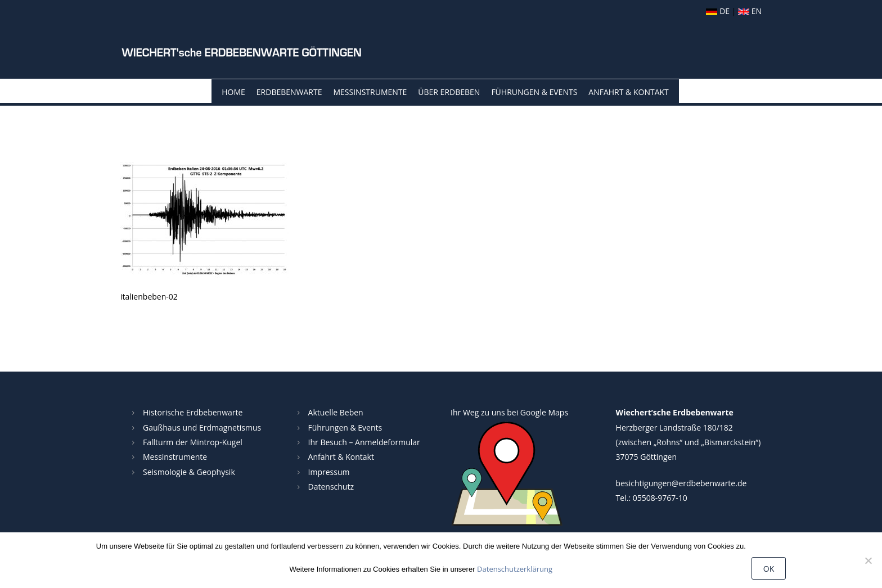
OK (769, 569)
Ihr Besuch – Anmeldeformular (364, 442)
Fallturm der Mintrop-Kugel (193, 442)
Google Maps (544, 412)
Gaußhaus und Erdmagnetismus (202, 428)
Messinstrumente (370, 92)
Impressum (329, 472)
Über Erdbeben (449, 92)
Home (233, 92)
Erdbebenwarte (289, 92)
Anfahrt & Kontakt (628, 92)
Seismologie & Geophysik (189, 472)
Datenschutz (331, 487)
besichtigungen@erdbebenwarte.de (681, 483)
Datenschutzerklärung (515, 569)
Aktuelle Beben (336, 412)
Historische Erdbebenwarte (193, 412)
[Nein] (868, 560)
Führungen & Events (534, 92)
